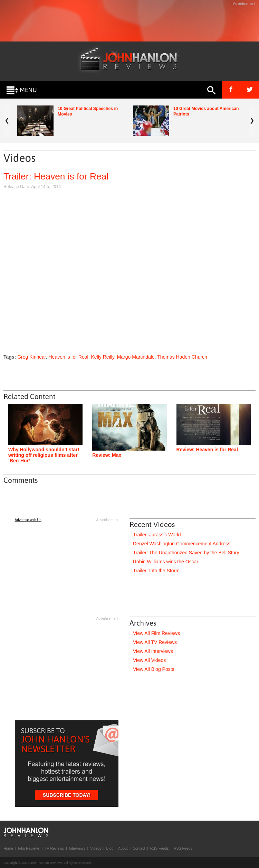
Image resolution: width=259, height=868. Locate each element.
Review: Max (107, 455)
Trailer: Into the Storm (156, 571)
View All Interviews (153, 651)
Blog (110, 848)
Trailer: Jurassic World (157, 535)
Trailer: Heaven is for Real (56, 176)
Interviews (77, 848)
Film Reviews (29, 848)
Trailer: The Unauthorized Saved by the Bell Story (186, 553)
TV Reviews (54, 848)
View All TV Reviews (155, 642)
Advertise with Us (28, 520)
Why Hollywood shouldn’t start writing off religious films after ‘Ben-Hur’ (44, 455)
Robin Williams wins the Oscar (166, 562)
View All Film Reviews (156, 633)
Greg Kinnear (32, 357)
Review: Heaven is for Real (207, 450)
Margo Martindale (136, 357)
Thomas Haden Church (182, 357)
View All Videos (149, 660)
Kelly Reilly (102, 357)
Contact (139, 848)
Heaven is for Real (68, 357)
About (123, 848)
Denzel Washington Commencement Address (182, 544)
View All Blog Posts (154, 669)
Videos (96, 848)
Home (8, 848)
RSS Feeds (160, 848)
